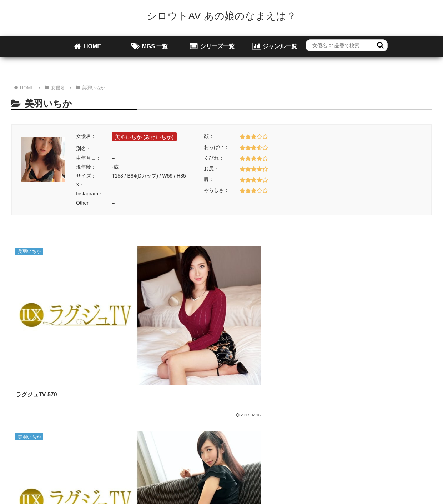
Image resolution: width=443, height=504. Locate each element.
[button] (380, 45)
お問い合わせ (226, 453)
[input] (347, 45)
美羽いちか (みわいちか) (144, 137)
